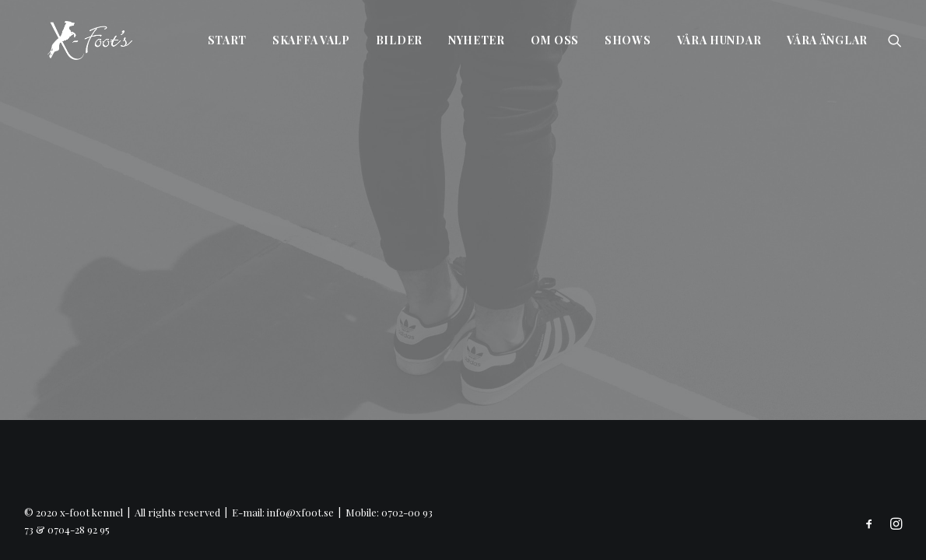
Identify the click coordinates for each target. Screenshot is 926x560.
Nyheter (477, 40)
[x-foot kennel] (67, 40)
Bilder (399, 40)
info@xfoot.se (300, 512)
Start (228, 40)
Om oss (555, 40)
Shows (628, 40)
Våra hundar (719, 40)
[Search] (895, 40)
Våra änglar (827, 40)
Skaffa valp (311, 40)
